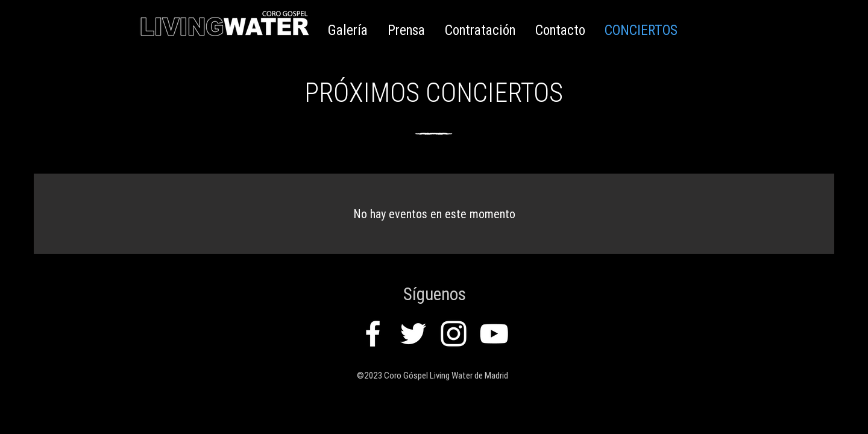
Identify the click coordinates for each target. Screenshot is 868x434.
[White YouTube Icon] (494, 334)
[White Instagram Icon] (454, 334)
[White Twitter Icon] (413, 334)
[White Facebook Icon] (373, 334)
